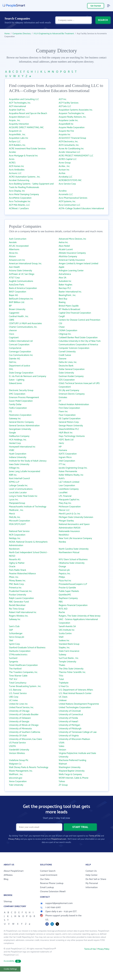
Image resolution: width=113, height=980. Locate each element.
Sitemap (8, 902)
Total (61, 679)
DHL (11, 369)
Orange (62, 567)
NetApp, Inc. (15, 538)
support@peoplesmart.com (56, 903)
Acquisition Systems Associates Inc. (76, 110)
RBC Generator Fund (19, 602)
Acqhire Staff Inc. (17, 110)
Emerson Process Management (24, 397)
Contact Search (48, 871)
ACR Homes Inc (17, 166)
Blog (6, 879)
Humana (63, 450)
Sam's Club (14, 626)
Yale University (16, 785)
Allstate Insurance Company (72, 253)
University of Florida (68, 718)
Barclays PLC (65, 288)
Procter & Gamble (67, 588)
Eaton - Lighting (17, 380)
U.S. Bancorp (15, 690)
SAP (11, 630)
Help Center (92, 875)
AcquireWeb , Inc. (17, 135)
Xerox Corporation (18, 781)
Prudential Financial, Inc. (21, 591)
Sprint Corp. (15, 644)
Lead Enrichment (49, 875)
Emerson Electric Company (72, 394)
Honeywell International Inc (22, 447)
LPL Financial (65, 496)
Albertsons (14, 249)
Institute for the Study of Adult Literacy (28, 461)
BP (10, 306)
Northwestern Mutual (69, 552)
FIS (10, 412)
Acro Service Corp (67, 184)
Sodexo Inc (64, 641)
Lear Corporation (67, 486)
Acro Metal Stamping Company (24, 194)
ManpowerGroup (17, 503)
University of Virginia (69, 736)
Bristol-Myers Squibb (69, 306)
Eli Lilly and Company (69, 390)
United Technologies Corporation (75, 707)
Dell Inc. (13, 362)
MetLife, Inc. (15, 517)
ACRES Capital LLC (68, 159)
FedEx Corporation (18, 408)
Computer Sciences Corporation (74, 348)
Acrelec (13, 152)
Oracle (12, 567)
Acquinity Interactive (19, 124)
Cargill (62, 316)
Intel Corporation (67, 461)
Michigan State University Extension (76, 517)
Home (7, 34)
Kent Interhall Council (19, 478)
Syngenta (14, 662)
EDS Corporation (67, 380)
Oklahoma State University (72, 563)
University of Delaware (20, 718)
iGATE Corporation (68, 454)
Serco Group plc (17, 637)
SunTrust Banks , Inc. (69, 658)
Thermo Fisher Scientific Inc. (72, 672)
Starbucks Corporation (20, 651)
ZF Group (63, 785)
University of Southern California (25, 732)
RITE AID (63, 609)
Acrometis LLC (66, 194)
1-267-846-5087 (50, 907)
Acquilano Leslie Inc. (68, 120)
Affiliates (8, 875)
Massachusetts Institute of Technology (28, 507)
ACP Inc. (63, 99)
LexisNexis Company (69, 489)
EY (60, 401)
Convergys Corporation (20, 352)
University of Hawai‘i (68, 722)
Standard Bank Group (69, 644)
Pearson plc (64, 570)
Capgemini (14, 313)
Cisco (12, 334)
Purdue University (18, 595)
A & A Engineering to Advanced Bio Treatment (54, 34)
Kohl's (62, 478)
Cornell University (67, 352)
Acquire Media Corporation (72, 127)
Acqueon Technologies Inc (72, 113)
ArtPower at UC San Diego (22, 274)
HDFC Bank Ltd (66, 440)
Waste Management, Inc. (21, 771)
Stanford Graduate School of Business (27, 648)
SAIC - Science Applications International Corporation (78, 621)
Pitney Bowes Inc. (17, 581)
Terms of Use (95, 836)
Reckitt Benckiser (17, 605)
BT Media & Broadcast (69, 309)
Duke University (66, 373)
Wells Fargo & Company (70, 774)
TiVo (61, 676)
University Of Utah (18, 736)
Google (12, 433)
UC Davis (63, 697)
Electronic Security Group (21, 390)
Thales (62, 665)
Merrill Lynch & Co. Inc (69, 514)
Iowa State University (19, 464)
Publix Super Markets (69, 591)
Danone (63, 359)
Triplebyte (64, 683)
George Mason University (71, 426)
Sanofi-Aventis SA (67, 626)
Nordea (62, 542)
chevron (13, 331)
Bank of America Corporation (23, 288)
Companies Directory (22, 34)
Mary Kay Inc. (65, 503)
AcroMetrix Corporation (20, 198)
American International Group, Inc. (25, 264)
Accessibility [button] (12, 961)
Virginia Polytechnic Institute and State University (77, 755)
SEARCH (103, 20)
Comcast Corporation (19, 345)
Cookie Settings (10, 969)
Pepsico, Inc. (65, 574)
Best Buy (63, 299)
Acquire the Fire (66, 131)
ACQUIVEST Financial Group (72, 138)
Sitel (11, 641)
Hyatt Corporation (18, 454)
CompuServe (15, 348)
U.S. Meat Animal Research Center (75, 693)
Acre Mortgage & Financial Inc (23, 156)
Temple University (67, 662)
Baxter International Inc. (70, 292)
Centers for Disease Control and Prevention (79, 320)
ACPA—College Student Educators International (81, 209)
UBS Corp (14, 697)
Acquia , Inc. (15, 120)
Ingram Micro (65, 457)
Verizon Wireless (17, 753)
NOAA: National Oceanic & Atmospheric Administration (28, 544)
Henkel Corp (15, 443)
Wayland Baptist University (72, 771)
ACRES (12, 163)
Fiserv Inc (63, 412)
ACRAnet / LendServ (19, 209)
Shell (61, 637)
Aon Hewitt (14, 267)
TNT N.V (13, 679)
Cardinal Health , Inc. (19, 316)
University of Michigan (69, 725)
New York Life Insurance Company (75, 538)
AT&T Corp (14, 278)
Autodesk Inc (65, 281)
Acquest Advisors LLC (19, 117)
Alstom (12, 257)
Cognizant (14, 338)
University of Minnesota (20, 729)
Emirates (63, 397)
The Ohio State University (71, 669)
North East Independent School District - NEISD (28, 554)
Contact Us (91, 871)
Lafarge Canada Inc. (18, 486)
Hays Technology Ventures (72, 436)
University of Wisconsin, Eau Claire (25, 739)
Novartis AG (15, 560)
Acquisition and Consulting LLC (24, 99)
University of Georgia (19, 722)
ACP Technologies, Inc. (20, 103)
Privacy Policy (14, 839)
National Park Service (19, 531)
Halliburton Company (19, 436)
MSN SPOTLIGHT (17, 524)
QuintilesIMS (65, 595)
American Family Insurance (72, 260)
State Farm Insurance (69, 651)
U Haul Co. (64, 686)
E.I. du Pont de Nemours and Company (28, 376)
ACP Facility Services (69, 103)
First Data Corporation (69, 408)
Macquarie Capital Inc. (69, 500)
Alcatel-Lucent (66, 249)
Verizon (62, 750)
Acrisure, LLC (15, 173)
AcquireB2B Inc (66, 124)
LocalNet (63, 493)
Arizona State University (20, 271)
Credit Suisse (65, 355)
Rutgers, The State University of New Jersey (80, 616)
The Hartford (15, 669)
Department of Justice (20, 366)
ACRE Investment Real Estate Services (27, 149)
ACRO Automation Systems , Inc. (25, 177)
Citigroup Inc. (65, 334)
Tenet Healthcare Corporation (23, 665)
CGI (60, 323)
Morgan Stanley (66, 521)
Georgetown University (20, 429)
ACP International (17, 106)
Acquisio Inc (65, 135)
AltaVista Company (68, 257)
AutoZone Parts (17, 285)
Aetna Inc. (64, 242)
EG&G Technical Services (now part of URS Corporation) (79, 385)
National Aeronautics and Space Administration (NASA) (74, 526)
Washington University (70, 767)
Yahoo (62, 781)
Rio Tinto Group (17, 609)
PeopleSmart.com (59, 839)
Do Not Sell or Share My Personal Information (96, 883)
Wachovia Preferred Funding (72, 760)
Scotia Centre (65, 633)
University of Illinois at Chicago (24, 725)
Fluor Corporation (67, 415)
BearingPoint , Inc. (67, 295)
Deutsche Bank (66, 366)
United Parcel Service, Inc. (21, 707)
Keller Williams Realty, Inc (71, 475)
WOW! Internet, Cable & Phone (74, 778)
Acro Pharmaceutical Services (73, 198)
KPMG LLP (14, 482)
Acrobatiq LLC (66, 177)
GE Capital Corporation (70, 419)
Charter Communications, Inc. (23, 327)
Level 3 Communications (21, 489)
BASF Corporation (18, 292)
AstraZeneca (65, 274)
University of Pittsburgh (70, 729)
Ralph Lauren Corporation (21, 598)
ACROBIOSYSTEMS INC (70, 180)
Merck (12, 514)
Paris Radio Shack (18, 570)
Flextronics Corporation (20, 415)
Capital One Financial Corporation (75, 313)
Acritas (62, 173)
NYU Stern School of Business (73, 560)
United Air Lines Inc (18, 704)
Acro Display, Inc (17, 191)
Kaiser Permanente (68, 471)
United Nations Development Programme (79, 704)
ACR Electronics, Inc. (68, 142)
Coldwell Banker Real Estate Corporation (78, 338)
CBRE (12, 320)
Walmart (63, 764)
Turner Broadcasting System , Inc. (25, 686)
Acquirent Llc (15, 131)
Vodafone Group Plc (19, 760)
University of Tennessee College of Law (78, 732)
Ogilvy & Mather (17, 563)
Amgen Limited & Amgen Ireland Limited (78, 264)
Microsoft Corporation (20, 521)
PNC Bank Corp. (17, 584)
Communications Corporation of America (78, 345)
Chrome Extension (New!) (53, 892)
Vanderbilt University (19, 750)
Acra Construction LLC (69, 205)
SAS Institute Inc (67, 630)
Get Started (96, 6)
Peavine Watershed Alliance (22, 574)
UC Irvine (13, 700)
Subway (62, 655)
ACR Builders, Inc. (17, 145)
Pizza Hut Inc (65, 581)
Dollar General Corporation (72, 369)
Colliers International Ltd (21, 341)
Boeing (62, 302)
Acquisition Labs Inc (19, 138)
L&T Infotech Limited (69, 482)
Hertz (61, 443)
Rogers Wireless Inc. (19, 616)
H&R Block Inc (66, 433)
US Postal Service (17, 743)
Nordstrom (14, 549)
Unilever (63, 700)
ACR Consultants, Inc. (69, 145)
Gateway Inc (15, 419)
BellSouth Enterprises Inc (21, 299)
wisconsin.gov (16, 778)
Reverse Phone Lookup (52, 883)
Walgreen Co (15, 764)
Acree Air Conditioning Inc (71, 149)
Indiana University (18, 457)
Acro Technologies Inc (20, 201)
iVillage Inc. (14, 468)
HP (60, 447)
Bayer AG (13, 295)
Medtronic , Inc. (16, 510)
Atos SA (63, 278)
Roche (62, 612)
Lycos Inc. (14, 500)
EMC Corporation (17, 394)
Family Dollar (15, 404)
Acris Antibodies (17, 170)
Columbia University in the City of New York (80, 341)
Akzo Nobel (64, 246)
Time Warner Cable (18, 676)
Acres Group (65, 163)
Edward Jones (15, 383)
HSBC (12, 450)
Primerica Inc (15, 588)
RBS (61, 602)
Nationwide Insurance (69, 531)
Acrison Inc (64, 170)
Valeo (61, 746)
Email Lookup (47, 887)
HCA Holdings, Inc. (18, 440)
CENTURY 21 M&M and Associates (25, 323)
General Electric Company (21, 422)
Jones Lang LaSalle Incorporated (25, 471)
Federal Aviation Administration (74, 404)
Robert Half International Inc (23, 612)
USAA (62, 743)
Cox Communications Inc (21, 355)
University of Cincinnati (70, 711)
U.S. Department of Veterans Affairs (76, 690)
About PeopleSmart (14, 871)
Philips (62, 577)
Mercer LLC (64, 510)
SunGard (13, 658)
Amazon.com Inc (17, 260)
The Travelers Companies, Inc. (23, 672)
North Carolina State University (74, 549)
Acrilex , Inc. (64, 166)
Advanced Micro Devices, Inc (72, 239)
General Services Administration (24, 426)
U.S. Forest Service (18, 693)
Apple (61, 267)
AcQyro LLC (15, 142)
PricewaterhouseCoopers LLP (73, 584)
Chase (62, 327)
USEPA (12, 746)
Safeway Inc (15, 619)
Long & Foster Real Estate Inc (23, 496)
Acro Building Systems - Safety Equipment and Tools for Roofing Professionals (31, 186)
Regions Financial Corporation (73, 605)
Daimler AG (14, 359)
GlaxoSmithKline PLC (69, 429)
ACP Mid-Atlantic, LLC (19, 205)
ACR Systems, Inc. (67, 201)
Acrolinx (63, 191)
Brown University (17, 309)
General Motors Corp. (69, 422)
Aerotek (13, 242)
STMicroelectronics (18, 655)
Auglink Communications (21, 281)
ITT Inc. (62, 464)
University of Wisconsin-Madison (74, 739)
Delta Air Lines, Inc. (68, 362)
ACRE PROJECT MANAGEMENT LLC (76, 156)
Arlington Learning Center (71, 271)
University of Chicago (19, 711)
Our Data (45, 879)
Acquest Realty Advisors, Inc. (72, 117)
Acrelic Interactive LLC (69, 152)
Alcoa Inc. (14, 253)
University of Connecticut (71, 715)
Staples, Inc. (64, 648)
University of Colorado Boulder (24, 715)
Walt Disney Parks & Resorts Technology (29, 767)
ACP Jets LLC (65, 106)
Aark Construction (18, 239)
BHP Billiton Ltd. (17, 302)
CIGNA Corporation (68, 331)
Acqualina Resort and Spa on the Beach (28, 113)
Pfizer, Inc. (14, 577)
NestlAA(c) (64, 535)
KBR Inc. (13, 475)
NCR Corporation (17, 535)
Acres (12, 159)
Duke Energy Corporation (21, 373)
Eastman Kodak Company (71, 376)
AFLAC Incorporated (19, 246)
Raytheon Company (68, 598)
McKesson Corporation (70, 507)
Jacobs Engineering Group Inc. (73, 468)
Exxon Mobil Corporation (21, 401)
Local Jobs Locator (18, 493)
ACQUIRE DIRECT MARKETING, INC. (26, 127)
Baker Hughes (66, 285)
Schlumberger (16, 633)
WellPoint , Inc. (16, 774)
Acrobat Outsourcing (19, 180)
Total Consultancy (18, 683)
